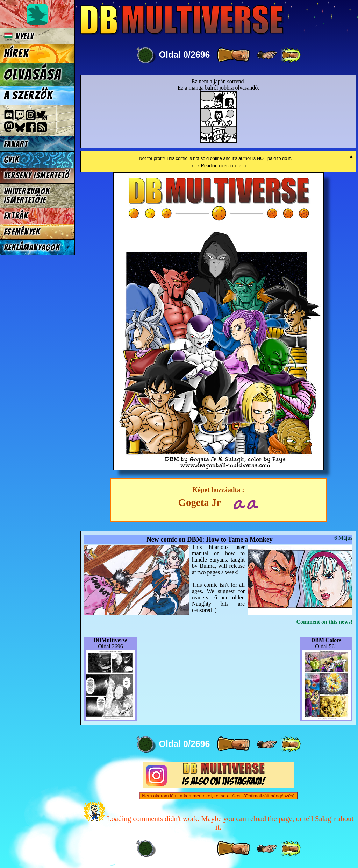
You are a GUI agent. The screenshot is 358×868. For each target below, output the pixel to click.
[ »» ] (291, 55)
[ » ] (233, 55)
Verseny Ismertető (37, 175)
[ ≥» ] (267, 55)
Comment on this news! (324, 622)
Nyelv (19, 36)
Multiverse (182, 20)
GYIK (12, 160)
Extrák (16, 216)
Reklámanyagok (32, 248)
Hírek (16, 54)
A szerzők (28, 96)
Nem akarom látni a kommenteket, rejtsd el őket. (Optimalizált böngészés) (218, 796)
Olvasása (33, 75)
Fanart (16, 144)
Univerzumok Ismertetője (27, 196)
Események (22, 232)
